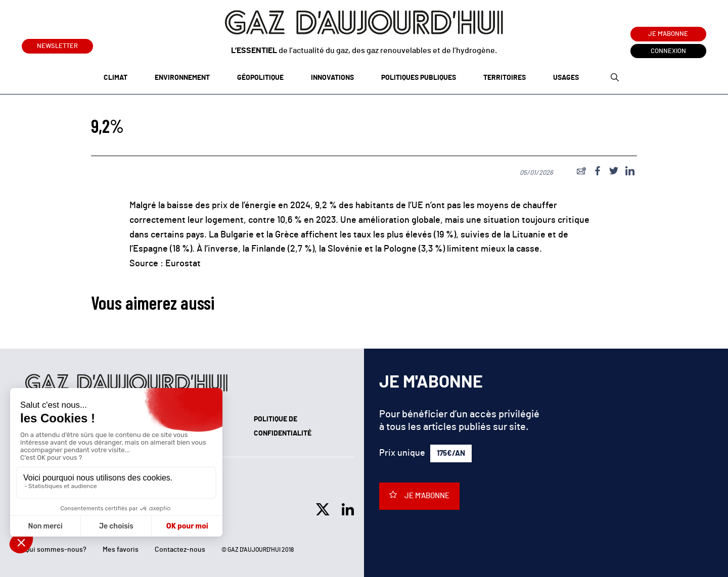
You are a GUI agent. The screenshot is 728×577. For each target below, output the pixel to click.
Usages (566, 78)
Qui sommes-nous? (56, 550)
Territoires (505, 78)
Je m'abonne (668, 34)
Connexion (668, 51)
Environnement (182, 78)
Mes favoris (121, 550)
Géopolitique (260, 78)
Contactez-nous (180, 550)
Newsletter (57, 44)
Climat (116, 78)
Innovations (332, 78)
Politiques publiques (419, 78)
